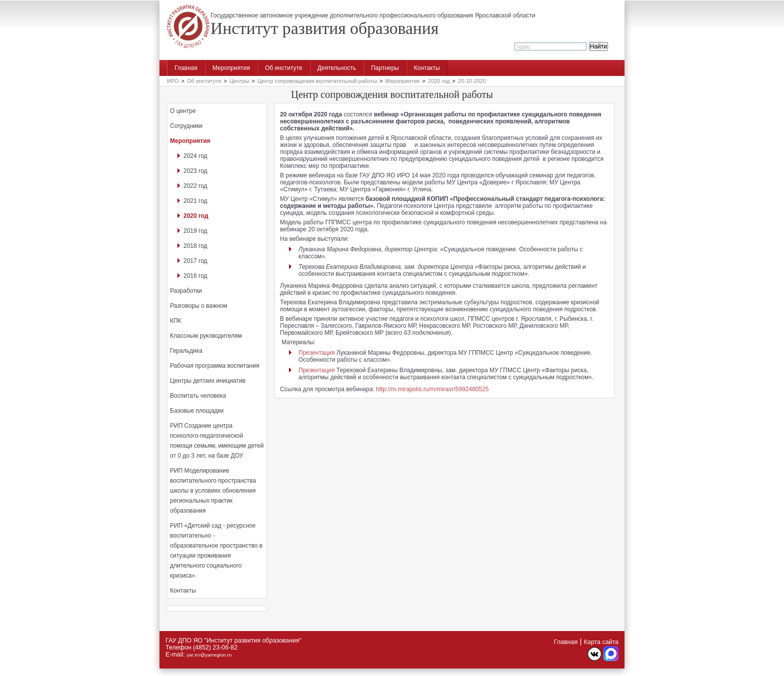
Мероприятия (231, 68)
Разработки (186, 291)
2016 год (195, 276)
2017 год (195, 261)
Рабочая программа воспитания (214, 366)
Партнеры (385, 68)
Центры (239, 81)
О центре (183, 111)
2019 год (195, 231)
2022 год (195, 186)
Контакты (427, 68)
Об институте (284, 68)
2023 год (195, 171)
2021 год (195, 201)
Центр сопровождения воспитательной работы (317, 81)
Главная (186, 68)
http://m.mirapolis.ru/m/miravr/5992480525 (432, 389)
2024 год (195, 156)
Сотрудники (186, 126)
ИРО (173, 81)
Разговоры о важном (198, 306)
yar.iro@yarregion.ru (209, 655)
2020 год (439, 81)
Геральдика (186, 351)
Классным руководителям (206, 336)
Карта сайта (601, 642)
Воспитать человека (198, 396)
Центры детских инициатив (208, 381)
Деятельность (337, 68)
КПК (176, 321)
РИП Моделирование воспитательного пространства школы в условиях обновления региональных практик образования (213, 491)
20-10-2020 (472, 81)
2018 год (195, 246)
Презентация (317, 353)
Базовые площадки (197, 411)
